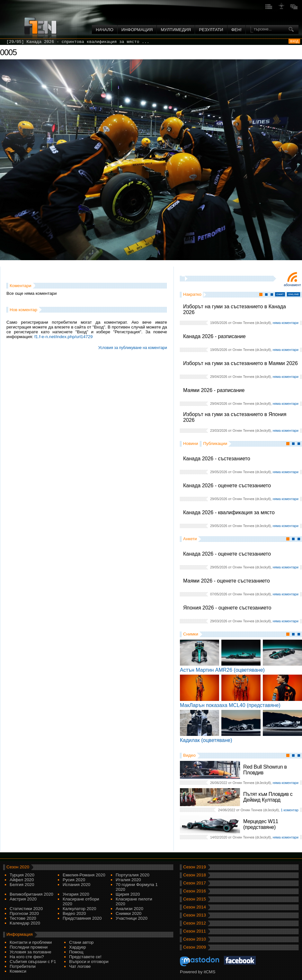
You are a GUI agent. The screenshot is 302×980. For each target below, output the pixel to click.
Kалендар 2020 (25, 923)
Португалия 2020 (133, 875)
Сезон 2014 (195, 907)
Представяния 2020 (82, 918)
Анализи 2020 (129, 909)
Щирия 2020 (128, 894)
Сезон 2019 (195, 867)
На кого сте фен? (27, 957)
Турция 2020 (22, 875)
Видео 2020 (74, 913)
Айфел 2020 (22, 880)
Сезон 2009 (195, 947)
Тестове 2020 (23, 918)
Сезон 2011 (195, 931)
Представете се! (85, 957)
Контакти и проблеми (31, 942)
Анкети (190, 539)
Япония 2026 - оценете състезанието (227, 608)
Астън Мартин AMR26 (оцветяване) (222, 670)
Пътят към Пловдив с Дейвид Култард (268, 797)
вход (294, 41)
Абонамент (292, 285)
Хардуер (78, 947)
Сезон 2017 (195, 883)
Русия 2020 (74, 880)
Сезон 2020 (18, 867)
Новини (191, 443)
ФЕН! (236, 30)
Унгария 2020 (76, 894)
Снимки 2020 (129, 913)
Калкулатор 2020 (79, 909)
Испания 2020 (76, 885)
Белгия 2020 (22, 885)
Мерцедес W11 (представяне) (261, 824)
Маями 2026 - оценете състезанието (226, 581)
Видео (189, 755)
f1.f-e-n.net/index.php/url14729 (64, 337)
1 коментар (290, 810)
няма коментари (286, 323)
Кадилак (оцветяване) (206, 740)
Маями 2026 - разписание (214, 390)
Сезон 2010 (195, 939)
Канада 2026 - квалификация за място (229, 512)
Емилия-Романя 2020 (84, 875)
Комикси (18, 971)
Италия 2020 (128, 880)
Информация (137, 30)
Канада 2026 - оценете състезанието (227, 486)
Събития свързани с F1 (33, 962)
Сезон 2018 (195, 875)
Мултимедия (176, 30)
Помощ (76, 952)
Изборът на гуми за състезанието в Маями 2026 (240, 363)
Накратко (192, 294)
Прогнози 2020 (24, 913)
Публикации (215, 443)
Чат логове (80, 966)
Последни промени (29, 947)
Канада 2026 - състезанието (217, 459)
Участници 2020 (132, 918)
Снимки (191, 634)
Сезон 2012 (195, 923)
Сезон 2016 (195, 891)
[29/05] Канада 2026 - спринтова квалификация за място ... (78, 42)
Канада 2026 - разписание (214, 336)
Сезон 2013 (195, 915)
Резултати (211, 30)
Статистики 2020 (26, 909)
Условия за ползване (31, 952)
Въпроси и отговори (89, 962)
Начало (105, 30)
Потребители (23, 966)
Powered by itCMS (198, 972)
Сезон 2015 (195, 899)
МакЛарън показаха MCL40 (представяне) (230, 705)
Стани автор (81, 942)
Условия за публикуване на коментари (133, 348)
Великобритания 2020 (31, 894)
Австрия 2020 (23, 899)
